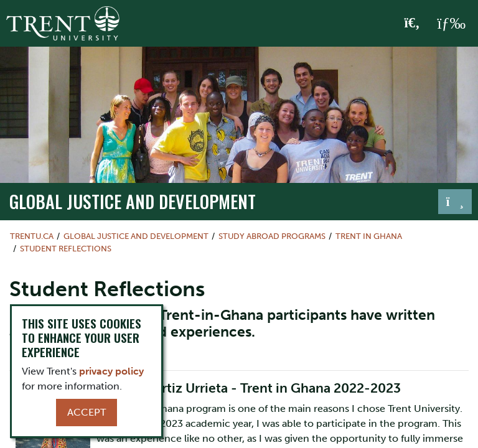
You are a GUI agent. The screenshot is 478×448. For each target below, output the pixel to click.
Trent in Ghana (369, 236)
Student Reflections (66, 249)
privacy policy (111, 371)
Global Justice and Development (133, 201)
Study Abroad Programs (272, 236)
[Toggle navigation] (455, 202)
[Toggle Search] (412, 24)
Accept (87, 412)
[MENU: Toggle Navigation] (451, 24)
